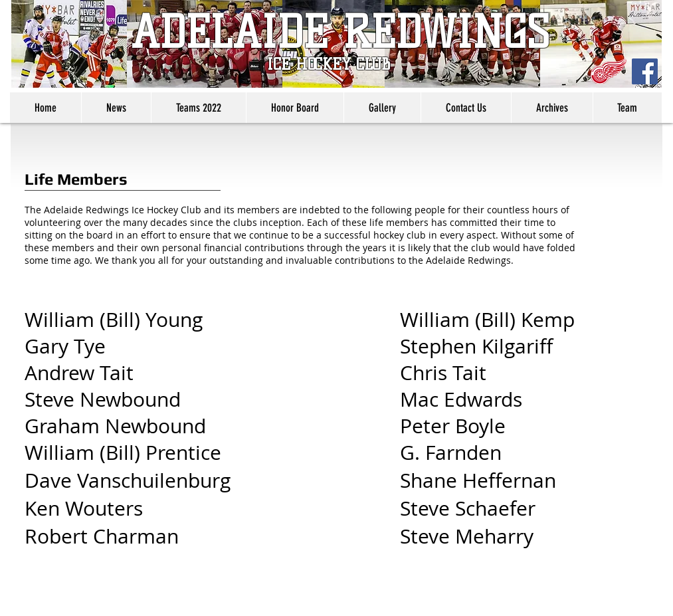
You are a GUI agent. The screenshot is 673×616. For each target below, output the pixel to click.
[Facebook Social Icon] (645, 71)
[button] (198, 108)
